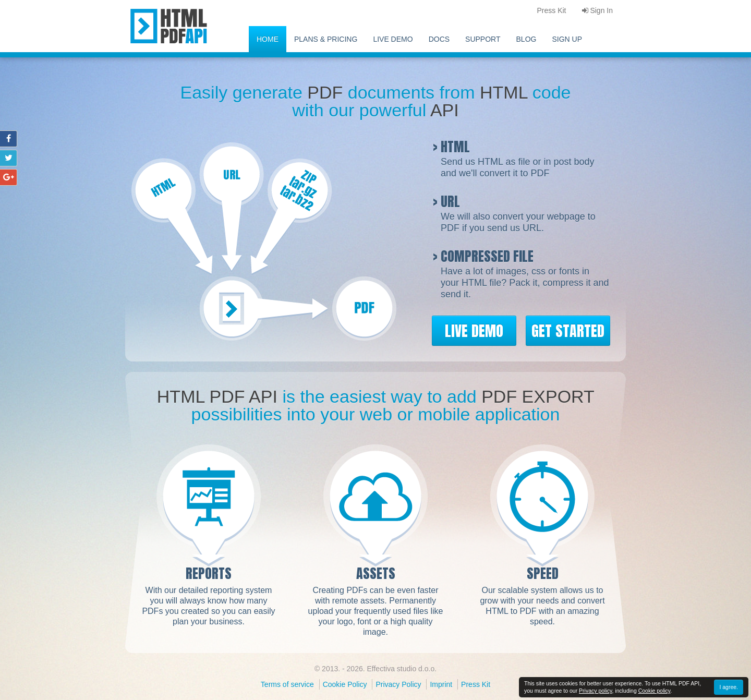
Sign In (597, 10)
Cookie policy (655, 691)
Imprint (441, 684)
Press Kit (476, 684)
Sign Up (567, 39)
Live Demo (393, 39)
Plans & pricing (326, 39)
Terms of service (287, 684)
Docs (439, 39)
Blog (526, 39)
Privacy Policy (398, 684)
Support (483, 39)
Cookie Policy (345, 684)
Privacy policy (595, 691)
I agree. (729, 687)
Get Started (568, 331)
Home (268, 39)
